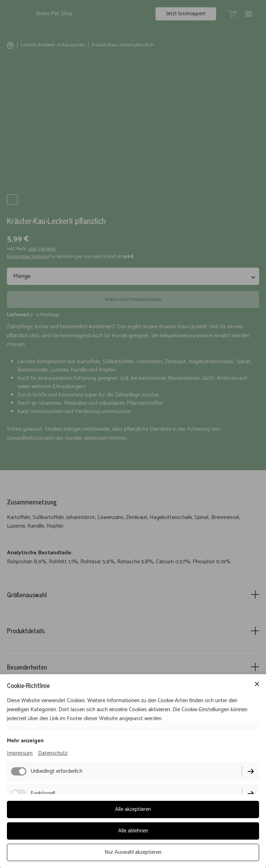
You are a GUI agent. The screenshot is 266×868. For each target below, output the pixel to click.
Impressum (20, 753)
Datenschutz (53, 753)
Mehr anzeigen (25, 741)
